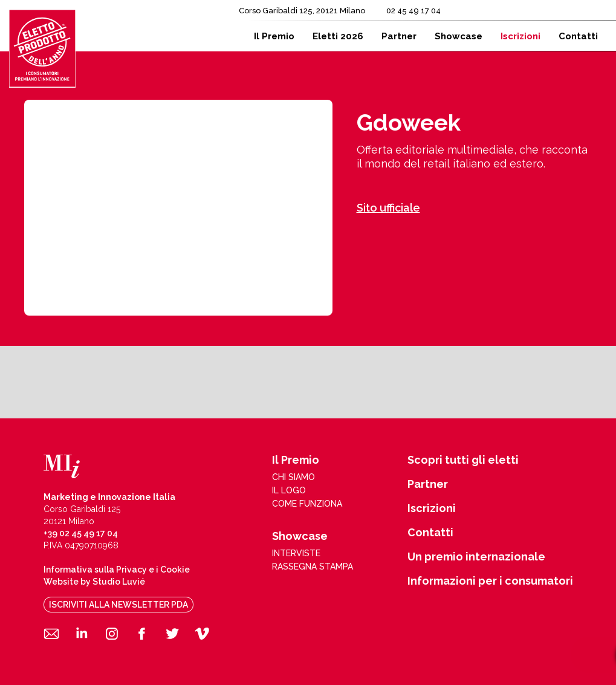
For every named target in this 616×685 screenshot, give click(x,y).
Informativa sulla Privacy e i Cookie (117, 570)
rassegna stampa (313, 567)
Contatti (430, 533)
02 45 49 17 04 (413, 11)
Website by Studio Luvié (94, 582)
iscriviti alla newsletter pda (118, 605)
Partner (428, 484)
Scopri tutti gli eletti (463, 460)
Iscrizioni (432, 508)
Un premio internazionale (476, 557)
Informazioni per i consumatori (490, 581)
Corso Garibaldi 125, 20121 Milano (302, 11)
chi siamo (293, 477)
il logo (289, 490)
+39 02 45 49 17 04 (81, 533)
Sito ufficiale (388, 208)
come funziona (307, 504)
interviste (296, 553)
